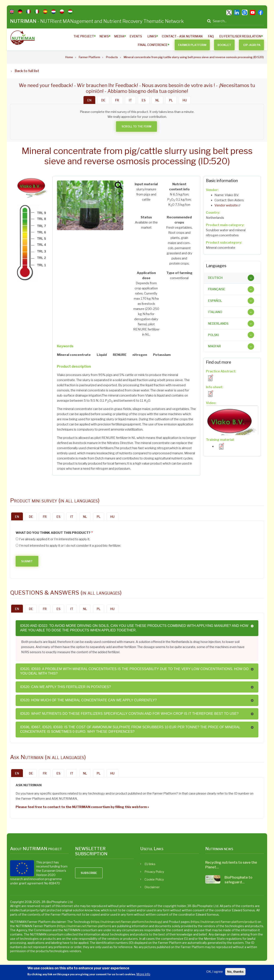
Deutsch (215, 278)
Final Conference (153, 45)
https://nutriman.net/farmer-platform (84, 926)
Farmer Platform (192, 45)
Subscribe (89, 873)
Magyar (214, 346)
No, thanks (235, 972)
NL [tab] (157, 100)
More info (143, 974)
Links (152, 36)
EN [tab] (89, 100)
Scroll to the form (136, 127)
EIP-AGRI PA (252, 45)
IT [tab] (130, 100)
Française (217, 289)
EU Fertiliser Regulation (240, 36)
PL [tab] (171, 100)
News (104, 36)
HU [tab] (185, 100)
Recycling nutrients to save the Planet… (231, 865)
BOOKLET (224, 45)
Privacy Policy (154, 872)
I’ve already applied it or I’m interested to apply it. (55, 539)
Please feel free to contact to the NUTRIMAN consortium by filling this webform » (82, 807)
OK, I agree (215, 972)
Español (215, 301)
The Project (84, 36)
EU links (150, 864)
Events (136, 36)
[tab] (232, 278)
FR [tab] (117, 100)
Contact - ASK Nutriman (182, 36)
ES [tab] (144, 100)
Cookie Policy (154, 879)
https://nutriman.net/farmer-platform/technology (127, 922)
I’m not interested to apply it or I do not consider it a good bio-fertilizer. (70, 546)
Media (119, 36)
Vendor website (227, 205)
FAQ (211, 36)
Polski (214, 335)
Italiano (215, 312)
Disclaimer (152, 887)
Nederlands (218, 323)
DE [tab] (103, 100)
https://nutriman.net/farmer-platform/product (224, 922)
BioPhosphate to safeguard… (238, 880)
